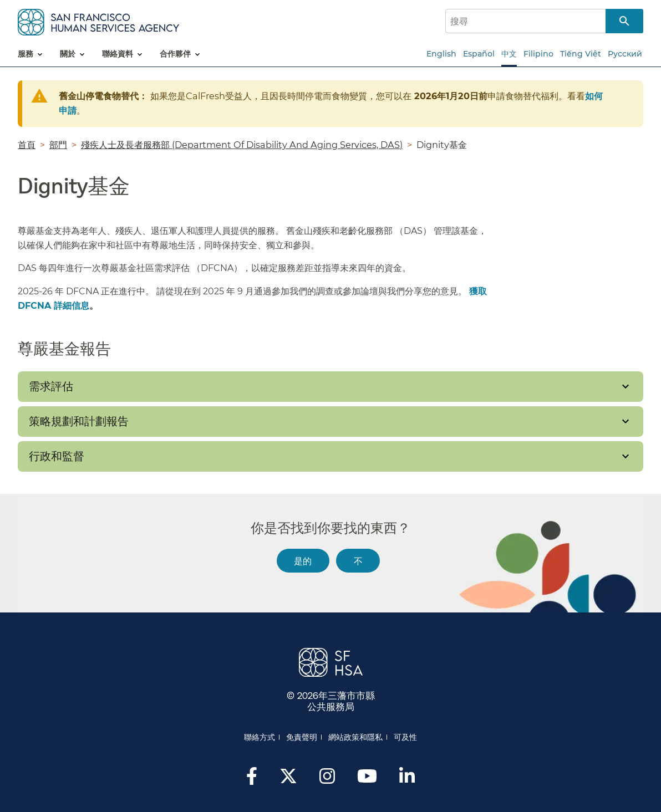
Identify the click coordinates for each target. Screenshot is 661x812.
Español (479, 54)
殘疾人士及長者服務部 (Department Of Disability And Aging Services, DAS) (242, 145)
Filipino (538, 54)
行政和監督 (57, 456)
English (441, 54)
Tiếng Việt (581, 54)
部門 (58, 145)
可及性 (405, 737)
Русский (625, 54)
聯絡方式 (260, 737)
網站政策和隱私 (355, 737)
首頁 (27, 145)
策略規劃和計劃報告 (79, 421)
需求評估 (51, 386)
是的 (303, 561)
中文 (509, 54)
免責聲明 (302, 737)
